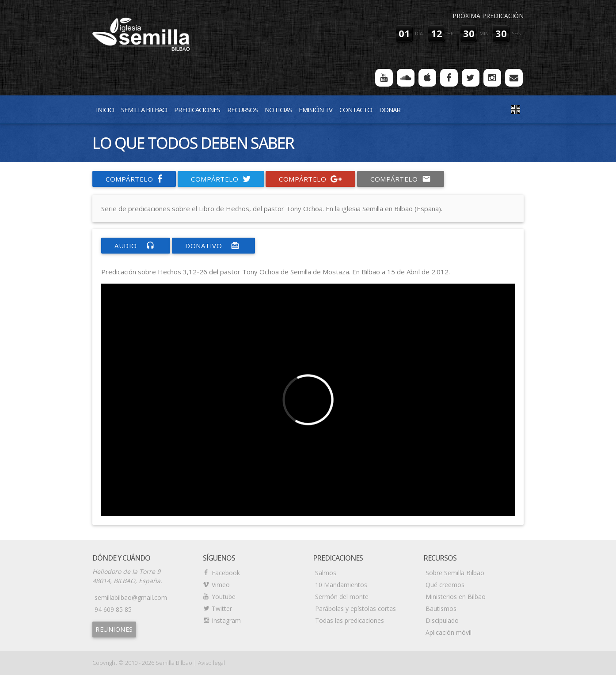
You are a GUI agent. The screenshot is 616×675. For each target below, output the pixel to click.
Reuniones (114, 629)
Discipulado (442, 620)
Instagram (226, 620)
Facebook (226, 573)
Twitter (222, 609)
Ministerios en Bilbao (456, 597)
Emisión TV (316, 110)
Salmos (326, 573)
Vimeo (221, 585)
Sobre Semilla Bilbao (455, 573)
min (484, 33)
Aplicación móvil (449, 632)
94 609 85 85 (113, 609)
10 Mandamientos (341, 585)
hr (451, 33)
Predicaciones (197, 110)
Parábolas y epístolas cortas (356, 609)
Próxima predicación (488, 16)
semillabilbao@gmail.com (131, 597)
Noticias (278, 110)
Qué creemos (445, 585)
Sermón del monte (342, 597)
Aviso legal (211, 663)
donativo (213, 246)
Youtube (224, 597)
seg (516, 33)
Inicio (105, 110)
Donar (390, 110)
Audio (136, 246)
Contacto (356, 110)
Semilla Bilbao (144, 110)
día (419, 33)
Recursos (242, 110)
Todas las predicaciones (350, 620)
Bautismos (441, 609)
